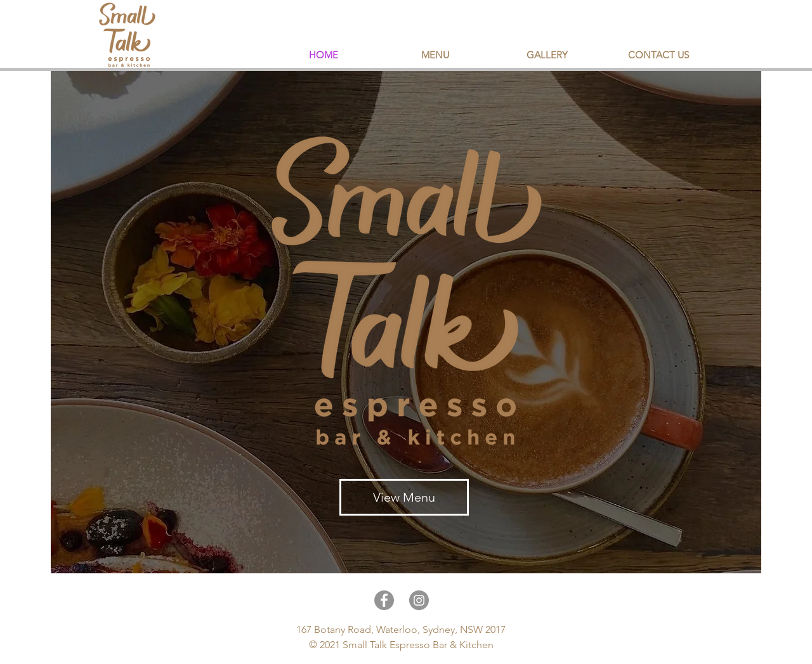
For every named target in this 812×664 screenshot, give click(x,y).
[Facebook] (384, 600)
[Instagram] (419, 600)
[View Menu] (404, 497)
